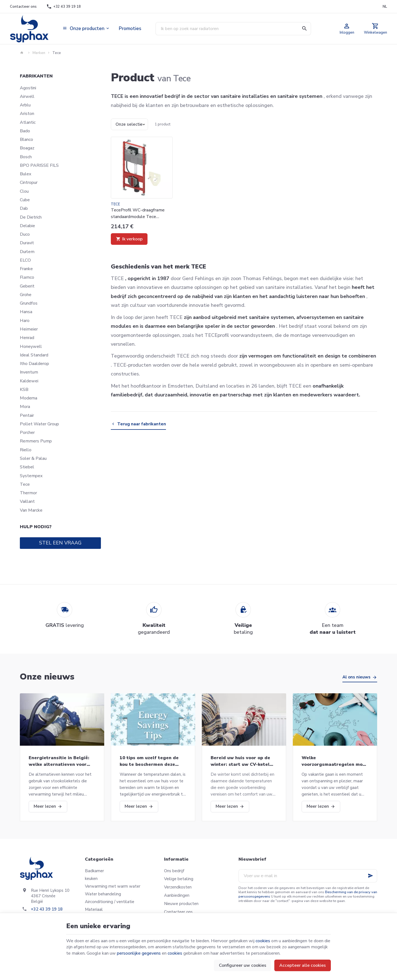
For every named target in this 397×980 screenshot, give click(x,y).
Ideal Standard (34, 355)
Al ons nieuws (356, 677)
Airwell (27, 96)
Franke (26, 269)
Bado (25, 131)
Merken (39, 53)
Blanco (26, 139)
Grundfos (29, 303)
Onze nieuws (47, 677)
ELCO (25, 260)
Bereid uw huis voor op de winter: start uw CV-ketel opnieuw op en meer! (240, 761)
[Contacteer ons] (23, 7)
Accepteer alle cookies (303, 965)
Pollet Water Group (39, 424)
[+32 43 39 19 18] (64, 7)
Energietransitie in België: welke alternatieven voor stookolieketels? (59, 761)
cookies (263, 941)
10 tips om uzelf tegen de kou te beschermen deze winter (149, 761)
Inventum (29, 372)
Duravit (27, 243)
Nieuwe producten (181, 904)
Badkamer (94, 871)
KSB (24, 390)
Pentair (27, 415)
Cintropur (29, 182)
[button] (86, 29)
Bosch (26, 157)
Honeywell (31, 347)
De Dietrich (31, 217)
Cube (25, 200)
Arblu (25, 105)
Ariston (27, 114)
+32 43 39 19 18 (47, 909)
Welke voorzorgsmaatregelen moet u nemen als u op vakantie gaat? (335, 761)
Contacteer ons (178, 912)
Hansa (26, 312)
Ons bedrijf (174, 871)
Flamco (27, 277)
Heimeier (29, 329)
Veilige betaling (179, 879)
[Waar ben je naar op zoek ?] (233, 29)
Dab (24, 208)
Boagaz (27, 148)
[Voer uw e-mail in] (308, 876)
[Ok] (371, 876)
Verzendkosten (178, 887)
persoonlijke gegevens (139, 953)
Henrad (27, 338)
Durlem (27, 252)
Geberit (27, 286)
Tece (25, 484)
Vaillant (27, 501)
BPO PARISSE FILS (39, 165)
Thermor (28, 493)
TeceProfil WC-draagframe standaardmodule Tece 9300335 (138, 214)
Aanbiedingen (177, 895)
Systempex (31, 476)
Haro (25, 321)
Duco (25, 234)
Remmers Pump (36, 441)
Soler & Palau (33, 458)
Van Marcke (31, 510)
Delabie (27, 226)
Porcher (27, 433)
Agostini (28, 88)
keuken (91, 879)
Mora (25, 407)
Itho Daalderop (34, 364)
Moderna (29, 398)
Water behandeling (103, 894)
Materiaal (94, 909)
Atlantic (28, 122)
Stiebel (27, 467)
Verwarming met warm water (113, 886)
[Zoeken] (304, 29)
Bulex (26, 174)
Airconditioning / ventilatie (110, 902)
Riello (26, 450)
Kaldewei (29, 381)
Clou (24, 191)
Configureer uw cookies (243, 965)
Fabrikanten (36, 76)
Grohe (26, 295)
